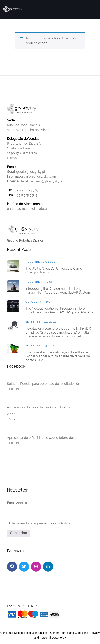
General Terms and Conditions (69, 633)
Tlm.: (11, 195)
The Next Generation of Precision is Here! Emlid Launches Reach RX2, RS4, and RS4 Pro (59, 310)
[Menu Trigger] (91, 9)
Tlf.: (9, 190)
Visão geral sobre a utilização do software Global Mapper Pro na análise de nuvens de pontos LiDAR (58, 356)
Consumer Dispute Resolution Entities (24, 633)
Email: (11, 167)
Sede (11, 120)
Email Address (18, 503)
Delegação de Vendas (23, 139)
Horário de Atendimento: (25, 204)
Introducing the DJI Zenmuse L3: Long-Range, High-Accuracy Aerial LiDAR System (58, 291)
